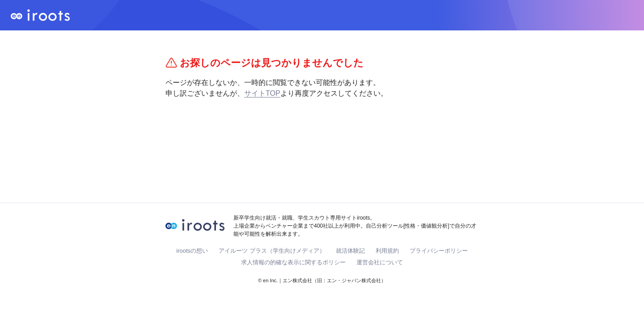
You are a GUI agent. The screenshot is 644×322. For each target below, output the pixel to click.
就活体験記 (350, 251)
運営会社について (380, 262)
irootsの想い (192, 251)
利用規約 (387, 251)
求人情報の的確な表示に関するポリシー (293, 262)
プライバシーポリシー (439, 251)
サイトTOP (262, 93)
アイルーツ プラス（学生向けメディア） (272, 251)
